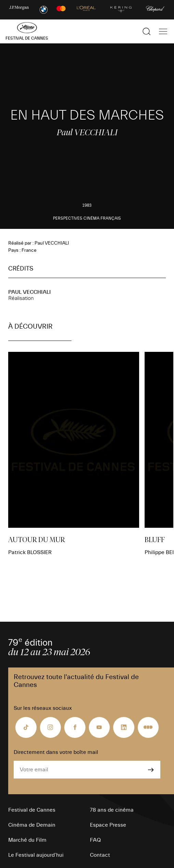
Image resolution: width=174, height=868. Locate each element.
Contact (100, 855)
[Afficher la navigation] (163, 31)
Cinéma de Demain (32, 825)
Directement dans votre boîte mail (56, 752)
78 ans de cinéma (112, 810)
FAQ (95, 840)
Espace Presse (108, 825)
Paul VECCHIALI (30, 292)
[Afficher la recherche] (147, 31)
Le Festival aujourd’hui (36, 855)
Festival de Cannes (32, 810)
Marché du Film (27, 840)
